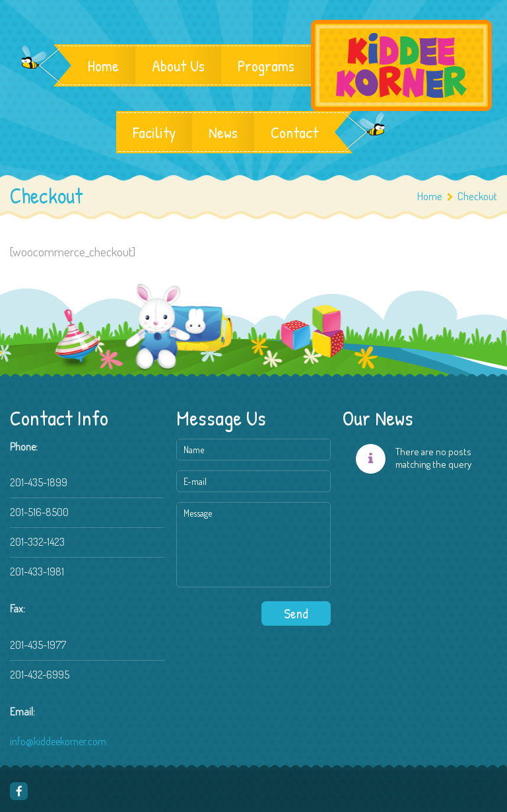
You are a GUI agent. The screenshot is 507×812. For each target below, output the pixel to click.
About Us (178, 65)
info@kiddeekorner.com (58, 741)
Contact (294, 132)
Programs (266, 65)
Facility (154, 132)
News (223, 132)
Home (103, 65)
